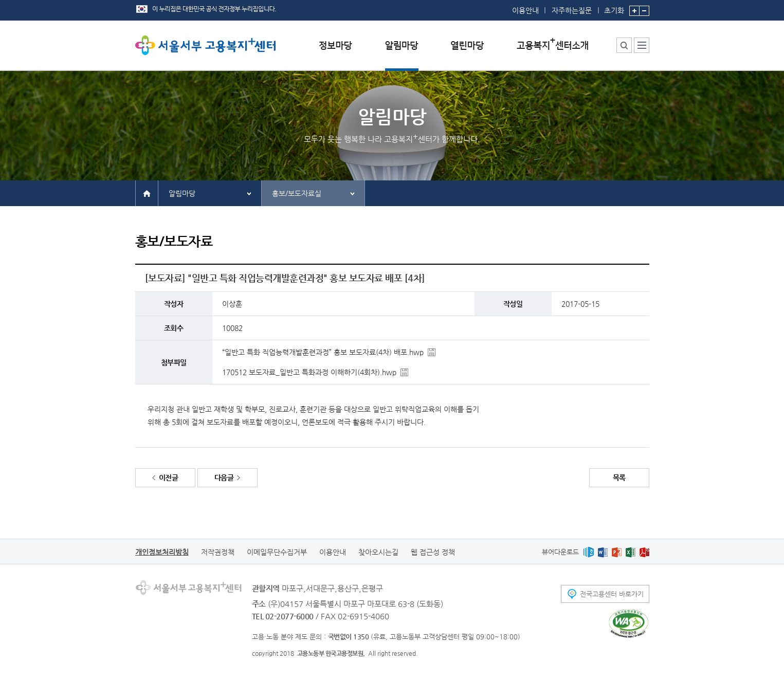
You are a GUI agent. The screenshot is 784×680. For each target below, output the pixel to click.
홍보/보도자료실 (297, 193)
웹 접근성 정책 (433, 552)
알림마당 (182, 193)
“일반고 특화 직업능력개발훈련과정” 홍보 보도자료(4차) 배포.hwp (323, 352)
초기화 (614, 7)
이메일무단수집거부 (277, 552)
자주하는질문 (572, 10)
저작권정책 (218, 552)
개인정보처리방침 (162, 552)
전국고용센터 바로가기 (612, 594)
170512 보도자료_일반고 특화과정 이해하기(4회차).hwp (309, 372)
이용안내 (525, 10)
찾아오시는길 (378, 552)
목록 (619, 477)
